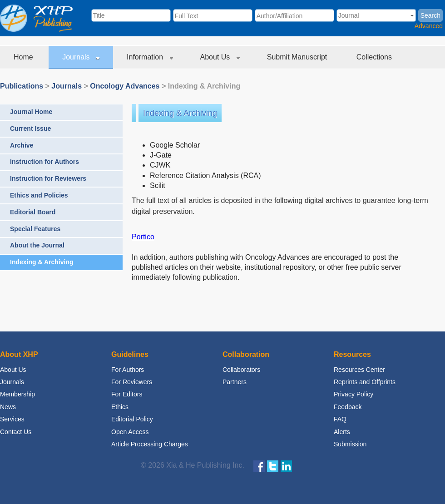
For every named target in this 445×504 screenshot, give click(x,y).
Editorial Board (33, 212)
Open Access (130, 432)
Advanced (429, 26)
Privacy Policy (354, 394)
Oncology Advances (125, 86)
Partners (235, 382)
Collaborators (241, 370)
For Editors (127, 394)
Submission (350, 444)
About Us (220, 57)
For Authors (128, 370)
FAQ (340, 419)
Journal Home (31, 112)
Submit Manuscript (298, 57)
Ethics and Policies (39, 195)
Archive (22, 145)
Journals (81, 57)
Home (24, 57)
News (8, 407)
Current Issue (30, 128)
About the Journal (37, 245)
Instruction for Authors (44, 162)
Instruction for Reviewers (48, 178)
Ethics (120, 407)
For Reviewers (132, 382)
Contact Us (16, 432)
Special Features (35, 229)
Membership (17, 394)
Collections (375, 57)
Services (12, 419)
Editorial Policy (132, 419)
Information (150, 57)
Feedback (348, 407)
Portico (143, 237)
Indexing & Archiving (42, 262)
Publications (22, 86)
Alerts (342, 432)
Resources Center (359, 370)
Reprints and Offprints (365, 382)
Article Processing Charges (150, 444)
